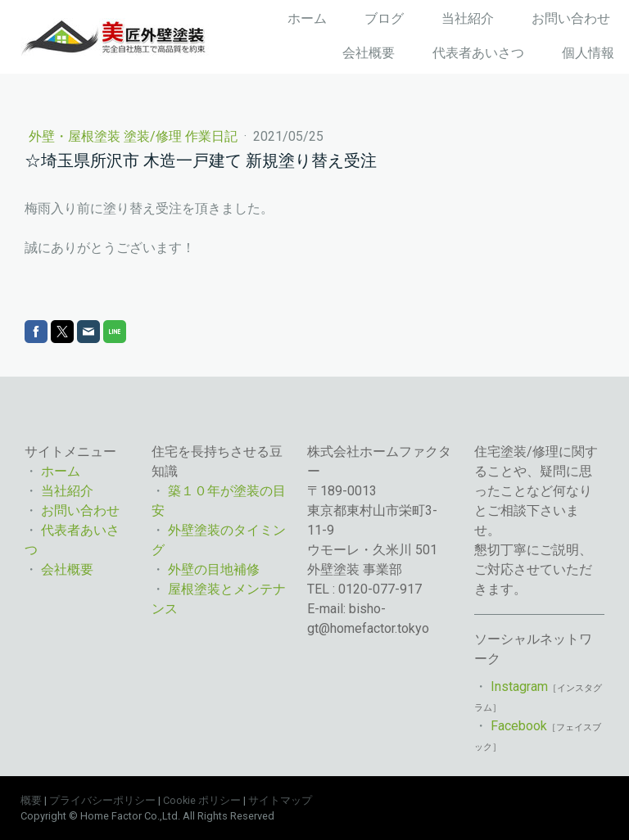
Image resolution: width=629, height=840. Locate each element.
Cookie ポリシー (202, 800)
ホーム (307, 18)
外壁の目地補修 (214, 569)
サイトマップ (280, 800)
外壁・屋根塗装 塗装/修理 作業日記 (135, 136)
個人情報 (588, 53)
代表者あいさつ (478, 53)
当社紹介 (468, 18)
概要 (31, 800)
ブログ (384, 18)
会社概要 (369, 53)
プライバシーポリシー (102, 800)
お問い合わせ (571, 18)
